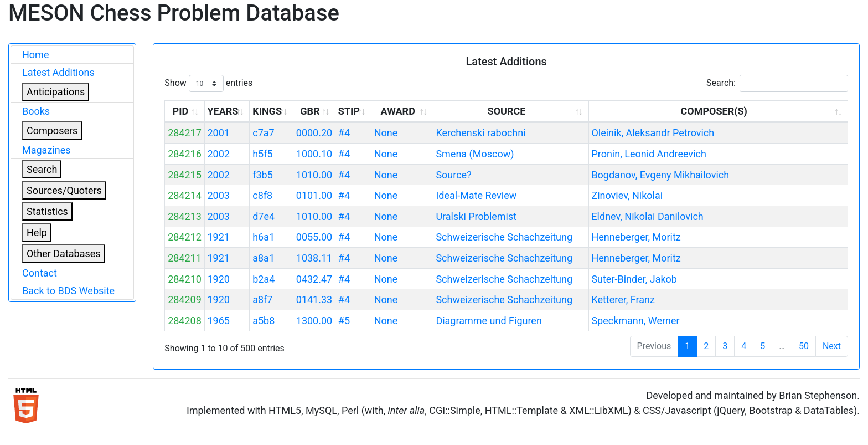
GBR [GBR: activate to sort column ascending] (310, 111)
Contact (40, 273)
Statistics (47, 211)
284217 (185, 133)
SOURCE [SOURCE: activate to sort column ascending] (507, 111)
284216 (185, 154)
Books (36, 111)
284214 (185, 195)
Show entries (208, 83)
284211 (185, 258)
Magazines (46, 150)
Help (37, 232)
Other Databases (64, 254)
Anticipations (56, 92)
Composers (52, 131)
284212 (185, 237)
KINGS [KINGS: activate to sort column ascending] (267, 111)
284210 (185, 279)
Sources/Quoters (64, 190)
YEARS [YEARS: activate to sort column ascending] (223, 111)
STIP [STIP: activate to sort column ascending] (349, 111)
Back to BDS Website (68, 291)
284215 (185, 175)
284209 (185, 300)
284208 (185, 321)
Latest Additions (58, 72)
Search (42, 169)
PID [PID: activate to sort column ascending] (181, 111)
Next (832, 346)
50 (804, 346)
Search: (777, 83)
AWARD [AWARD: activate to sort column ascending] (397, 111)
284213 (185, 216)
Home (35, 55)
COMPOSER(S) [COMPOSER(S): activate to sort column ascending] (714, 111)
